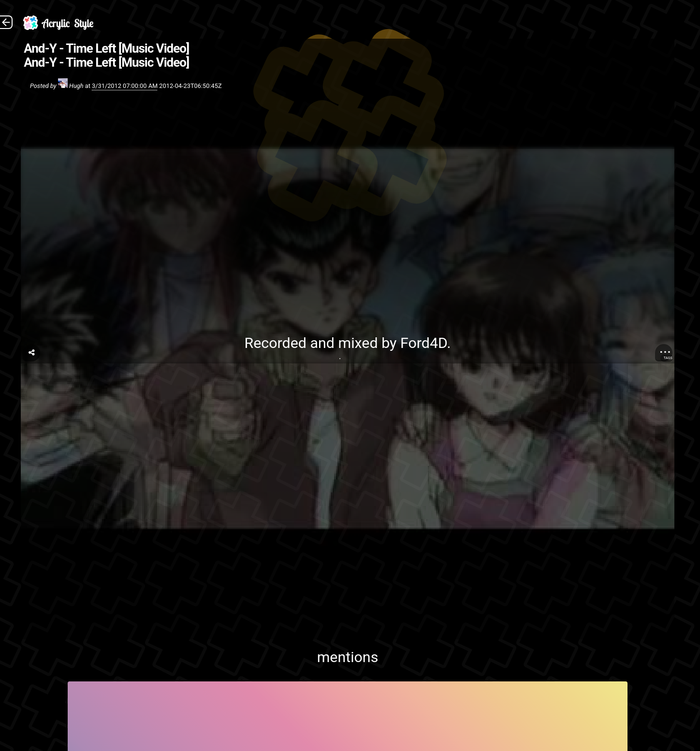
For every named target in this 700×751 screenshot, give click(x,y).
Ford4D (423, 343)
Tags (668, 358)
